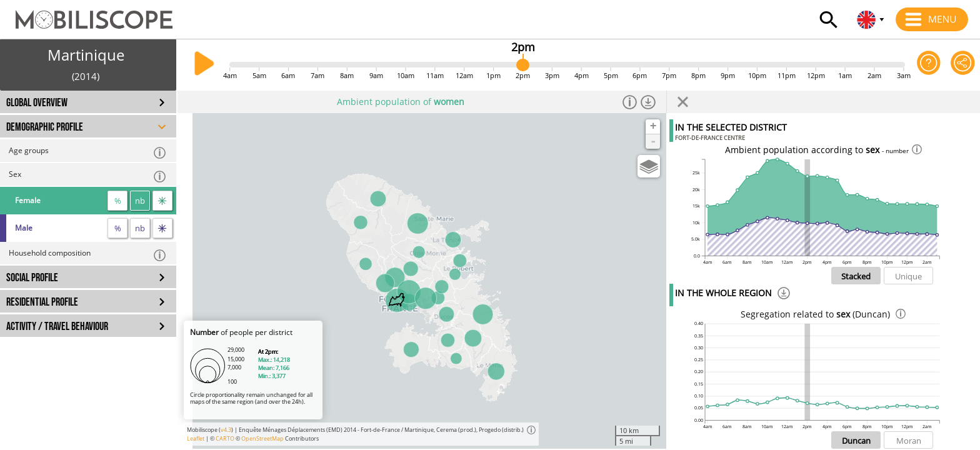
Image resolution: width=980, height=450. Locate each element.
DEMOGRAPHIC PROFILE (45, 127)
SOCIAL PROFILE (32, 278)
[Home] (86, 14)
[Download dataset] (648, 102)
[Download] (784, 295)
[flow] (162, 201)
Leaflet (196, 438)
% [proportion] (118, 201)
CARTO (225, 438)
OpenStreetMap (262, 438)
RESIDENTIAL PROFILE (42, 302)
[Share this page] (963, 65)
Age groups (88, 152)
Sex (88, 176)
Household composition (88, 255)
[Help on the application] (929, 65)
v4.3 (226, 430)
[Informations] (630, 102)
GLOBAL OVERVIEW (37, 103)
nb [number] (140, 201)
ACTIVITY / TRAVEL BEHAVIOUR (57, 327)
